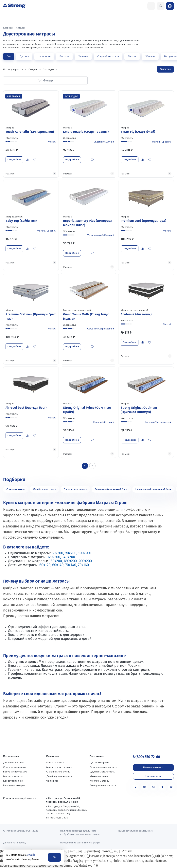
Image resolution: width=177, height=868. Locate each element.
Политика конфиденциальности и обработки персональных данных (80, 832)
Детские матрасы (99, 762)
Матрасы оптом (55, 762)
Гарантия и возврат (14, 785)
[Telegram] (162, 787)
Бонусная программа (15, 771)
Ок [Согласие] (54, 857)
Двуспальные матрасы (102, 771)
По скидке (48, 69)
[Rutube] (171, 787)
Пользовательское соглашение (135, 831)
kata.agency (19, 842)
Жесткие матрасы (100, 781)
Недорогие (44, 56)
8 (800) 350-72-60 (146, 757)
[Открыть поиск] (151, 6)
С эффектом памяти (75, 489)
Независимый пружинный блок (153, 489)
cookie (31, 855)
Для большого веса (44, 489)
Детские (24, 56)
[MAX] (153, 787)
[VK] (144, 787)
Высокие (64, 56)
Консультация (153, 776)
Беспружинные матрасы (103, 785)
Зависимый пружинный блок (111, 489)
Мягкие (132, 56)
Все (9, 56)
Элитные (83, 56)
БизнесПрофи (92, 842)
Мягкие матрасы (99, 776)
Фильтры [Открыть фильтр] (165, 69)
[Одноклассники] (135, 787)
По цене (33, 69)
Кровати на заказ (13, 781)
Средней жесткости (108, 56)
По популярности (13, 69)
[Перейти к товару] (31, 134)
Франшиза (52, 781)
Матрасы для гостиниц (59, 767)
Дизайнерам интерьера (59, 776)
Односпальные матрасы (104, 767)
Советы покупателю (14, 767)
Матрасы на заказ (13, 776)
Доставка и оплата (14, 762)
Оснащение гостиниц (58, 771)
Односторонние (16, 489)
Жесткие (150, 56)
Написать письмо (153, 767)
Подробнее (14, 159)
